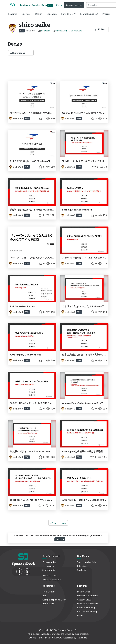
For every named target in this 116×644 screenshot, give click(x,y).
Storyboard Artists (87, 562)
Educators (82, 566)
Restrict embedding (87, 611)
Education (52, 14)
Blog (45, 595)
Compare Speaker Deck (54, 600)
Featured (13, 14)
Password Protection (88, 595)
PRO (22, 31)
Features (25, 5)
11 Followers (76, 30)
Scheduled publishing (88, 603)
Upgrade (60, 539)
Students (82, 570)
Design (39, 14)
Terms (40, 638)
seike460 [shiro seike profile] (16, 118)
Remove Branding (86, 607)
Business (26, 14)
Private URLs (84, 592)
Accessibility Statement (75, 638)
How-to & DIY (68, 14)
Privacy (49, 638)
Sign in (59, 5)
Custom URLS (84, 600)
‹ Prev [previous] (53, 523)
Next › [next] (63, 523)
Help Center (49, 592)
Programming (49, 562)
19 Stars (101, 29)
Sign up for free (74, 5)
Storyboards (49, 570)
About (33, 638)
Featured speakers (52, 579)
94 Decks (46, 30)
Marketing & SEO (89, 14)
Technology (48, 566)
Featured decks (50, 575)
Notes (80, 615)
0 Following (61, 30)
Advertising (48, 603)
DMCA (58, 638)
